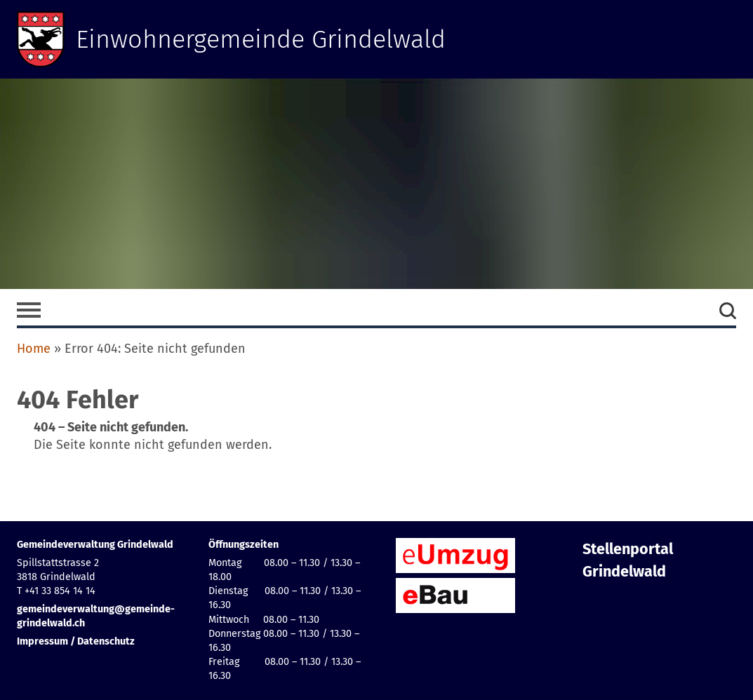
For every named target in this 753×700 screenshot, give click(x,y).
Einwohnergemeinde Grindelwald (261, 39)
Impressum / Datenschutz (76, 641)
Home (34, 349)
